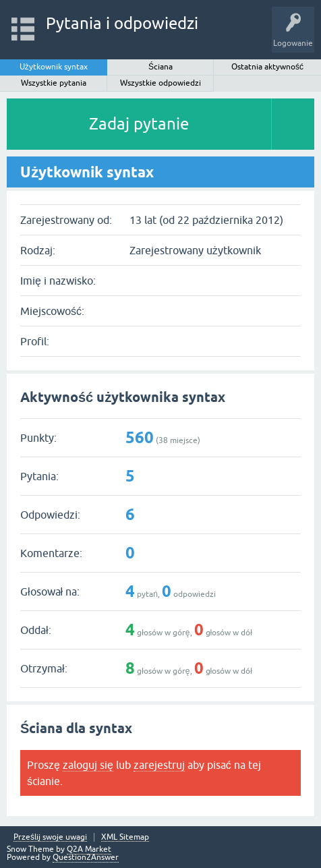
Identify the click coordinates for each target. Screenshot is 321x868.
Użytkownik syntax (54, 67)
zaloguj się (88, 765)
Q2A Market (89, 849)
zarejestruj (159, 765)
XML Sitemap (125, 837)
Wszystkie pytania (54, 83)
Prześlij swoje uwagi (50, 837)
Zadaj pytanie (139, 124)
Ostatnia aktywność (267, 67)
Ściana (160, 67)
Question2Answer (86, 857)
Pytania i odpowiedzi (122, 23)
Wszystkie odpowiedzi (160, 83)
